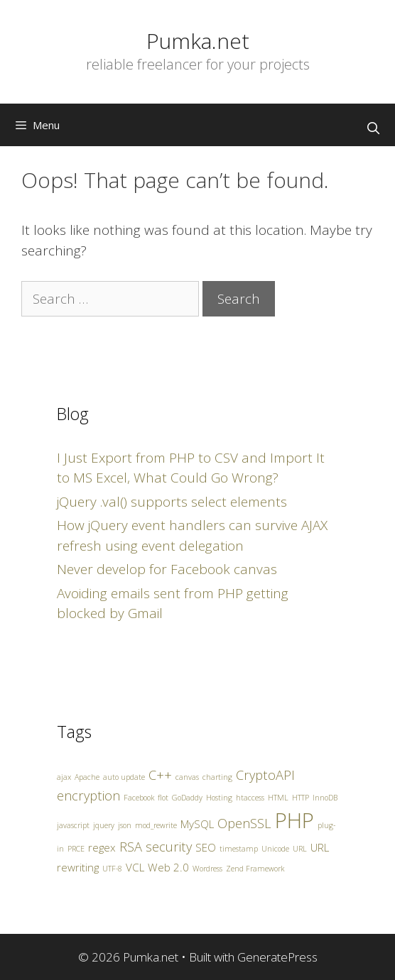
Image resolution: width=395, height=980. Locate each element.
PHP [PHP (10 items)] (294, 820)
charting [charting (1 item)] (217, 777)
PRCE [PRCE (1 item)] (76, 849)
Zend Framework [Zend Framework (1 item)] (255, 869)
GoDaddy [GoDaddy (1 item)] (187, 798)
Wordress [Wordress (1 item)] (207, 869)
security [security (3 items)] (169, 847)
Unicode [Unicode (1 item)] (275, 849)
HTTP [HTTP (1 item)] (301, 798)
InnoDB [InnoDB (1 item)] (325, 798)
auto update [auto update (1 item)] (124, 777)
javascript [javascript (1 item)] (73, 825)
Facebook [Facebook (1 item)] (139, 798)
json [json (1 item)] (125, 825)
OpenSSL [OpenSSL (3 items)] (244, 823)
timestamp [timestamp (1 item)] (239, 849)
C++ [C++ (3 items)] (160, 775)
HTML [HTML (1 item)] (278, 798)
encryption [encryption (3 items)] (88, 795)
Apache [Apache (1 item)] (87, 777)
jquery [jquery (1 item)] (104, 825)
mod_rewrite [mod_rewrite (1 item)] (156, 825)
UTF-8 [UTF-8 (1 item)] (112, 869)
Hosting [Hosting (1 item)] (219, 798)
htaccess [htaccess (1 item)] (250, 798)
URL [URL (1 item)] (300, 849)
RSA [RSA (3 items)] (131, 847)
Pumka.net (198, 41)
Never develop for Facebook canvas (167, 569)
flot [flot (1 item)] (163, 798)
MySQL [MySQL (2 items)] (197, 824)
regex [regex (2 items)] (102, 847)
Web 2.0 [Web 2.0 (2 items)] (168, 867)
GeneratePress (277, 957)
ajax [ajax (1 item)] (64, 777)
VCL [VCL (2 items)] (135, 867)
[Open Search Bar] (373, 128)
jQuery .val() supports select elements (172, 502)
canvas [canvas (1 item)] (187, 777)
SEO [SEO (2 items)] (206, 847)
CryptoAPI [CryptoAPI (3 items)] (265, 775)
